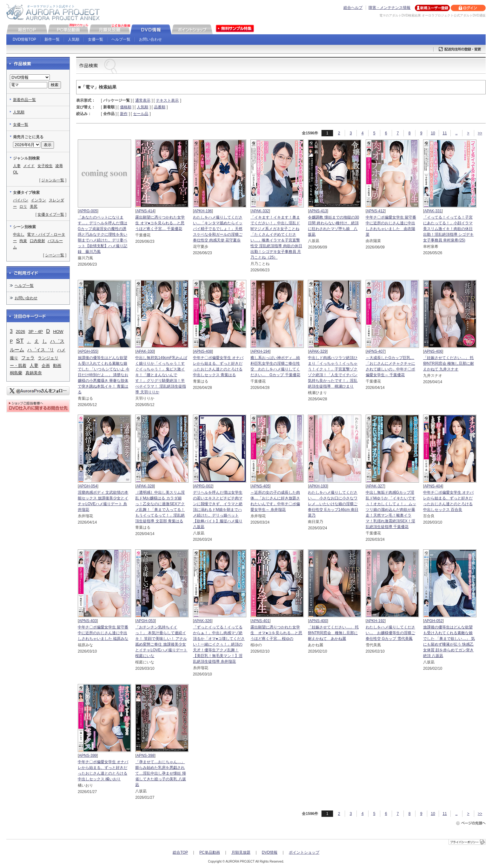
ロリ (23, 207)
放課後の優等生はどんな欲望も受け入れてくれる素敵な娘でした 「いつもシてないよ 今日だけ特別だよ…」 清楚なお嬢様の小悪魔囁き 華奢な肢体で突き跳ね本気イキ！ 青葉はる (104, 375)
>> (480, 133)
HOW (58, 332)
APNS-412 (376, 211)
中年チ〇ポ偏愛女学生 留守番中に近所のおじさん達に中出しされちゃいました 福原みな (103, 633)
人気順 (74, 39)
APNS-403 (88, 621)
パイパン (21, 200)
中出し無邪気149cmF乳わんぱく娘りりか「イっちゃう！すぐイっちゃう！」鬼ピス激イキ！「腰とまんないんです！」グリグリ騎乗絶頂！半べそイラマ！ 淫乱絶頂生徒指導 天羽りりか (161, 375)
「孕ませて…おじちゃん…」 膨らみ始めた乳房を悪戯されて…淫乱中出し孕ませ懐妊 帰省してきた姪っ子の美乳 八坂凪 (160, 773)
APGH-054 (88, 486)
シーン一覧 (55, 255)
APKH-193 (318, 486)
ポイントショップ (304, 852)
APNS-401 (260, 621)
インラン (38, 200)
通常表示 (143, 100)
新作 (124, 114)
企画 (46, 366)
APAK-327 (375, 486)
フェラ (28, 358)
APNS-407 (376, 351)
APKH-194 (260, 351)
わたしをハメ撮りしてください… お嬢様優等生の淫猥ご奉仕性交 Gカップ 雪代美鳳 (390, 633)
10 (433, 133)
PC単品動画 (210, 852)
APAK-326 (203, 621)
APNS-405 (260, 486)
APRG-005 (88, 211)
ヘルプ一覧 (121, 39)
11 (445, 133)
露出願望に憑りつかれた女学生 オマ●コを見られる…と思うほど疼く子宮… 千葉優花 (160, 223)
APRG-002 (203, 486)
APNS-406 (433, 351)
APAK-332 (260, 211)
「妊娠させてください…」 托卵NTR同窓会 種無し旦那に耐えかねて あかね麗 (333, 633)
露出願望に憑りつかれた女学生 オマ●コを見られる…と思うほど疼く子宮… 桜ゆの (276, 633)
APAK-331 (433, 211)
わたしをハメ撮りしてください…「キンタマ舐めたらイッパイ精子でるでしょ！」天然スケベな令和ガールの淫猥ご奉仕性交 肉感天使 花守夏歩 (218, 229)
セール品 (141, 114)
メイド (29, 166)
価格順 (126, 107)
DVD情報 (270, 852)
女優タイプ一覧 (51, 214)
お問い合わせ (150, 39)
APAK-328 (145, 486)
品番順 (160, 107)
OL (16, 172)
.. (457, 133)
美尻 (34, 207)
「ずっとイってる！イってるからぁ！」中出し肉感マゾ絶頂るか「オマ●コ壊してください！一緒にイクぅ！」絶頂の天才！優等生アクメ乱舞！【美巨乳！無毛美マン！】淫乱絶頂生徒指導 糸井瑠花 (219, 644)
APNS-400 (318, 621)
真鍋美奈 (34, 373)
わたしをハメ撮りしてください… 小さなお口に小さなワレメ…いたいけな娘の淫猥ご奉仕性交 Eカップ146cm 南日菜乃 (333, 504)
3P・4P (36, 332)
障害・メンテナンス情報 (389, 8)
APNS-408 (203, 351)
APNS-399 (88, 756)
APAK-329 (318, 351)
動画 (57, 366)
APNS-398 (146, 756)
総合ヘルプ (353, 8)
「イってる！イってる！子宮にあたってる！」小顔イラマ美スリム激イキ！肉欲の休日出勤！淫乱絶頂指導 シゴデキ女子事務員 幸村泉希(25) (448, 229)
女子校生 (45, 166)
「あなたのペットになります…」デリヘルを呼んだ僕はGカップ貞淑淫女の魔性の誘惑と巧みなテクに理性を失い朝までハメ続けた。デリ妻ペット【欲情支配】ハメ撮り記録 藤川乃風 (103, 234)
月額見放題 (241, 852)
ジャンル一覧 (53, 180)
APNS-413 (318, 211)
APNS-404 (433, 486)
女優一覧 (96, 39)
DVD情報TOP (24, 39)
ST (20, 341)
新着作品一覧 (24, 100)
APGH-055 (88, 351)
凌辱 (59, 166)
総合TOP (180, 852)
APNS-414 (146, 211)
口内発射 (37, 241)
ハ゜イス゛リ (41, 350)
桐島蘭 (16, 373)
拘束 (23, 241)
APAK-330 (145, 351)
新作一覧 (52, 39)
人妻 (17, 166)
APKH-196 (203, 211)
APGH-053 (146, 621)
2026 (20, 332)
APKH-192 (376, 621)
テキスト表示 (167, 100)
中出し (19, 234)
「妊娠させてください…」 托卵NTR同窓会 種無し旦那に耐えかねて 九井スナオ (449, 363)
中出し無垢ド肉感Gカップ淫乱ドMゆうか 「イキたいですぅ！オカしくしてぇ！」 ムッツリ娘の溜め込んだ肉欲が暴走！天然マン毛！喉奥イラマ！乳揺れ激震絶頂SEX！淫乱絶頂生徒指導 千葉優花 (391, 510)
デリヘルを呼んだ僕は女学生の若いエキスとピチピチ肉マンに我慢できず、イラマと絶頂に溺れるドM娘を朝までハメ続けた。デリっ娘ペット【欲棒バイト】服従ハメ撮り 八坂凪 (218, 510)
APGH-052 (433, 621)
